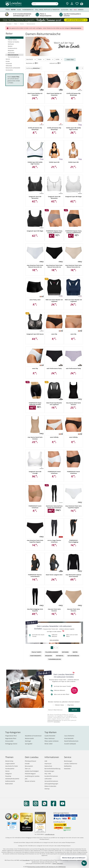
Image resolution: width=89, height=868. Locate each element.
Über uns (28, 769)
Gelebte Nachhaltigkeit (32, 771)
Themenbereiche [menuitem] (28, 10)
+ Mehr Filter (70, 60)
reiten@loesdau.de (50, 834)
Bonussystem (29, 766)
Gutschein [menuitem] (65, 10)
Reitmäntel (11, 53)
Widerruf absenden (50, 786)
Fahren (7, 771)
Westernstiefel (29, 738)
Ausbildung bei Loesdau (32, 776)
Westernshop (9, 761)
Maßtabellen (68, 766)
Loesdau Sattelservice (71, 764)
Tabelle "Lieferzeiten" (58, 863)
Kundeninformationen (51, 776)
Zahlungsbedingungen (51, 784)
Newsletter (67, 769)
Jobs (26, 779)
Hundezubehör (10, 769)
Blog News (71, 705)
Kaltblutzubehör (10, 781)
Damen (8, 38)
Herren (8, 59)
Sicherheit (9, 64)
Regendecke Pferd (11, 738)
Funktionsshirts (13, 48)
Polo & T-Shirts (12, 40)
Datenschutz (48, 766)
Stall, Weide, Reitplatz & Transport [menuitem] (47, 10)
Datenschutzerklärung (54, 720)
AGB (46, 761)
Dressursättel (9, 741)
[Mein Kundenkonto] (72, 5)
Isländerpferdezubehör (12, 779)
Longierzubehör (10, 764)
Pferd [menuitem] (8, 10)
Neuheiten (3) (30, 63)
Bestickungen (68, 761)
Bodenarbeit (9, 784)
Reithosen (11, 44)
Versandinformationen (51, 781)
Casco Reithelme (69, 736)
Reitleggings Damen (11, 744)
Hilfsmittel (9, 66)
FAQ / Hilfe (48, 774)
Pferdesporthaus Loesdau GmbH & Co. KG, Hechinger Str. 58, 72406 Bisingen (46, 867)
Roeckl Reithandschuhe (71, 741)
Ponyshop (8, 776)
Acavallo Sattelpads (70, 744)
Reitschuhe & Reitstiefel (13, 68)
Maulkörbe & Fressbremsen (33, 736)
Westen (10, 46)
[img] (82, 5)
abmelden (57, 722)
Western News (60, 705)
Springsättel (29, 744)
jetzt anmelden (54, 640)
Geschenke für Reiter (12, 766)
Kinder (8, 61)
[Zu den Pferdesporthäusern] (67, 4)
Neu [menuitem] (71, 10)
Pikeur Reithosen (50, 738)
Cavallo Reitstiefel (50, 736)
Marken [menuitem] (81, 10)
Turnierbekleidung (13, 57)
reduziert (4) (53, 63)
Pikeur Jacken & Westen (52, 741)
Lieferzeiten (48, 779)
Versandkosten (26, 860)
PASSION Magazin (30, 774)
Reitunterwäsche (13, 55)
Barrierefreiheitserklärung (52, 769)
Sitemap (47, 789)
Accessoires (9, 70)
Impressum (48, 764)
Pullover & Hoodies (14, 42)
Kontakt (27, 764)
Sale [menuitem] (75, 10)
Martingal (28, 741)
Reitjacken (11, 50)
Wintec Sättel (48, 744)
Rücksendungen (49, 771)
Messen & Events (30, 781)
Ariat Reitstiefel (69, 738)
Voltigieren (9, 774)
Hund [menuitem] (19, 10)
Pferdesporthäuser (31, 761)
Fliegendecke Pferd (11, 736)
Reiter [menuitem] (13, 10)
